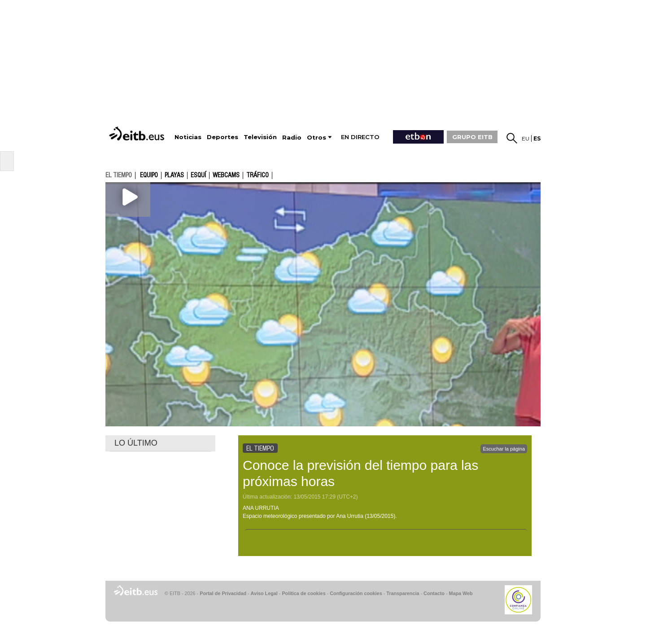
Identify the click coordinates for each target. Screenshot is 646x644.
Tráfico (258, 175)
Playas (174, 175)
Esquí (198, 175)
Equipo (149, 175)
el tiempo (119, 175)
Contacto (434, 593)
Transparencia (403, 593)
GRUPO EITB (472, 137)
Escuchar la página (504, 449)
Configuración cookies (356, 593)
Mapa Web (460, 593)
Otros (316, 138)
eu (526, 138)
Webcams (226, 175)
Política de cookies (303, 593)
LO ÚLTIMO (136, 443)
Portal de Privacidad (223, 593)
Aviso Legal (264, 593)
